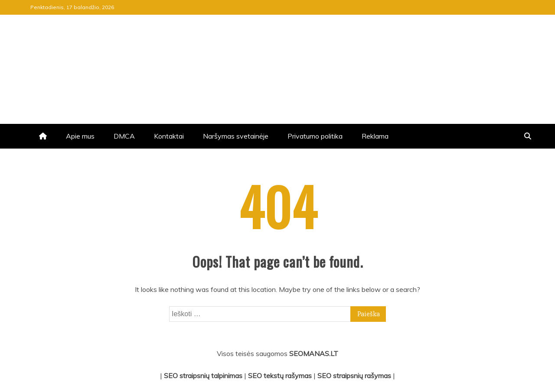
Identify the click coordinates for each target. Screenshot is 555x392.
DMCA (124, 136)
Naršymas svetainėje (236, 136)
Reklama (375, 136)
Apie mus (80, 136)
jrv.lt (56, 49)
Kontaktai (169, 136)
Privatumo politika (315, 136)
